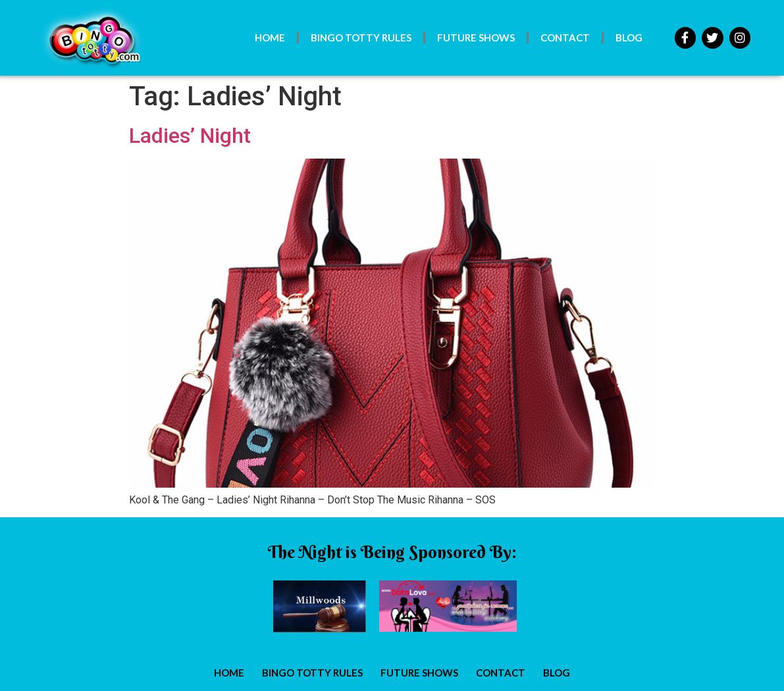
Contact (565, 38)
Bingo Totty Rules (361, 38)
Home (270, 38)
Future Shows (476, 38)
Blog (629, 38)
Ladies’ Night (190, 136)
